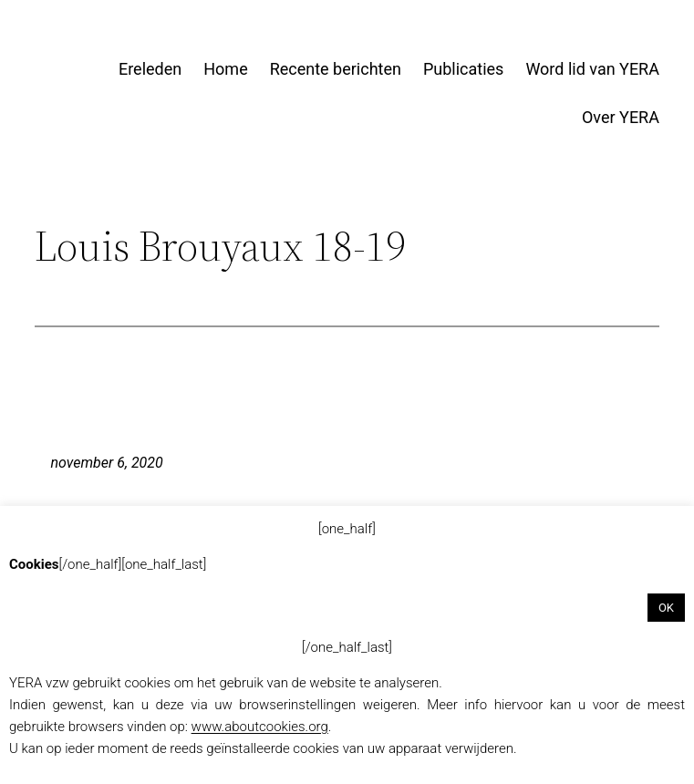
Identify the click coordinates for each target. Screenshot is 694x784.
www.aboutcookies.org (260, 727)
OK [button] (666, 608)
